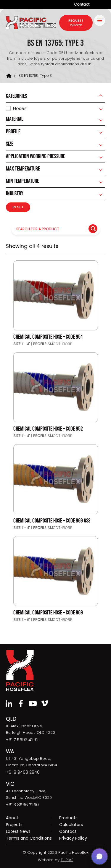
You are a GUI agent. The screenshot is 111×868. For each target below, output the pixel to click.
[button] (99, 856)
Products (68, 818)
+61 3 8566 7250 (22, 805)
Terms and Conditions (29, 838)
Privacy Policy (73, 838)
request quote (76, 23)
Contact (82, 4)
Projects (14, 825)
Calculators (71, 825)
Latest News (18, 831)
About (12, 818)
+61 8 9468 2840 (23, 772)
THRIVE (67, 860)
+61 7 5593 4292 (22, 740)
